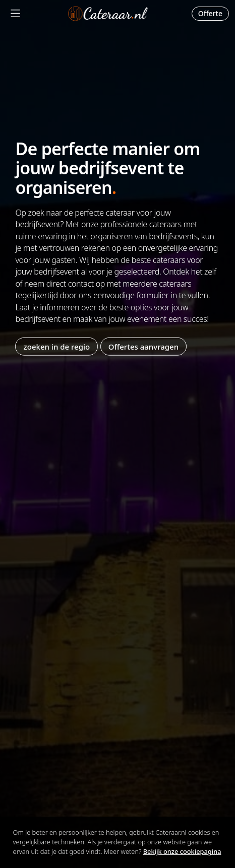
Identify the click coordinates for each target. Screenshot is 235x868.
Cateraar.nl (108, 14)
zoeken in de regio (57, 347)
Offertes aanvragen (143, 347)
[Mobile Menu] (15, 13)
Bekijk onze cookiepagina (182, 851)
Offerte (210, 13)
